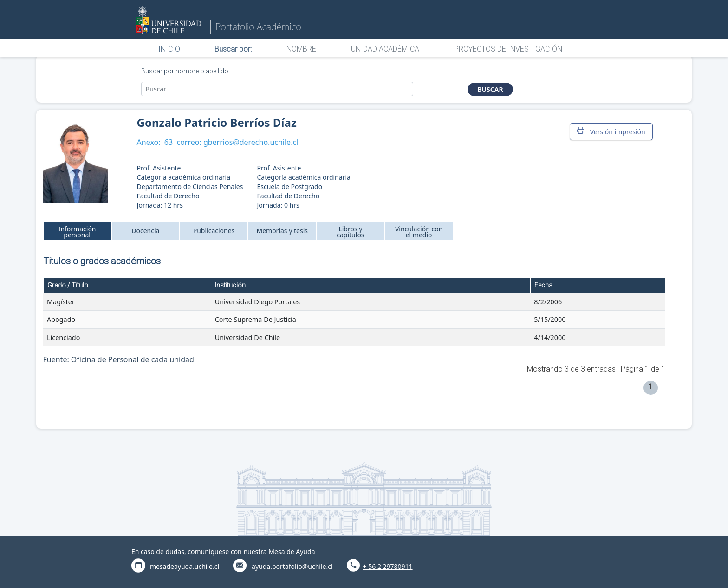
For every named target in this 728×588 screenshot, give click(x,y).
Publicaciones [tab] (214, 231)
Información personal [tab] (77, 232)
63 (169, 142)
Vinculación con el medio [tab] (419, 232)
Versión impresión (611, 131)
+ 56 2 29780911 (388, 566)
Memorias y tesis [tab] (282, 231)
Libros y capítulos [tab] (350, 232)
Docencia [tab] (145, 231)
